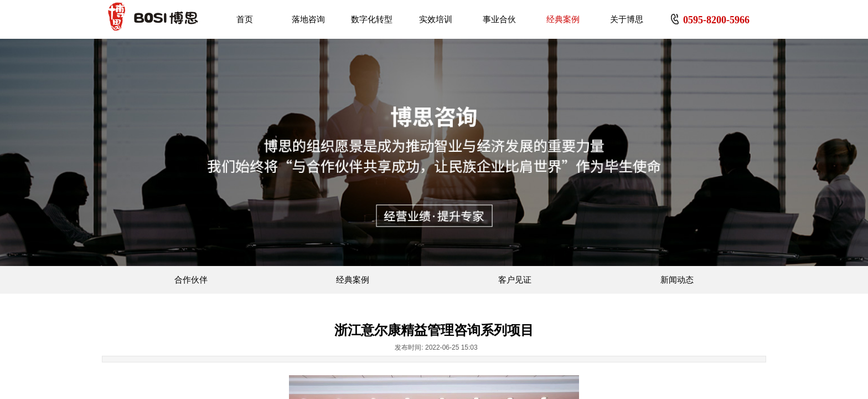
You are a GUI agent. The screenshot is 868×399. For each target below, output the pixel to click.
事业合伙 (499, 19)
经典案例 (563, 19)
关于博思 (627, 19)
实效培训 (436, 19)
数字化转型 (372, 19)
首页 (245, 19)
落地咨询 (308, 19)
